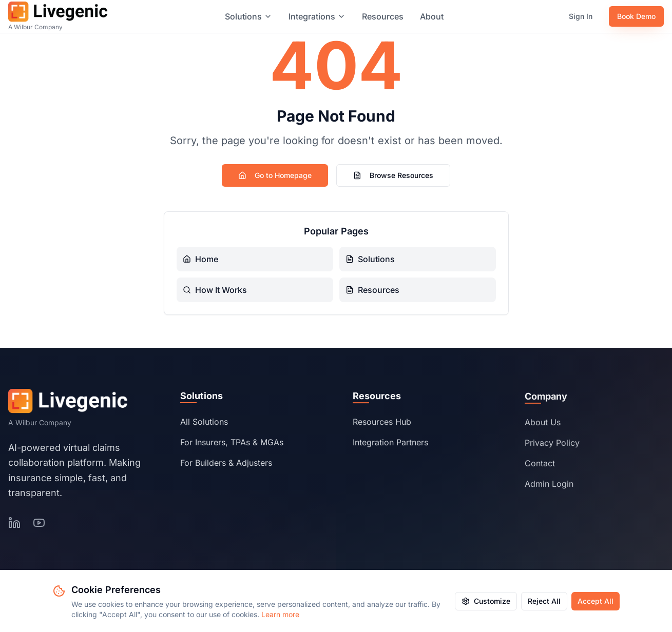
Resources (383, 16)
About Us (543, 428)
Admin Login (549, 489)
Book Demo (636, 16)
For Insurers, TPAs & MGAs (232, 445)
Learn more (280, 614)
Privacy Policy (552, 448)
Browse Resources (393, 175)
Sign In (581, 16)
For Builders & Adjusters (226, 466)
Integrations (317, 16)
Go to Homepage (275, 175)
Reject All (544, 601)
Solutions (248, 16)
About (432, 16)
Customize (486, 601)
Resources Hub (382, 426)
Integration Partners (390, 447)
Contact (540, 469)
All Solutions (204, 425)
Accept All (596, 601)
